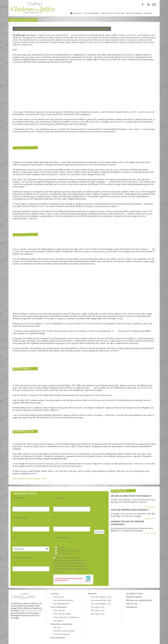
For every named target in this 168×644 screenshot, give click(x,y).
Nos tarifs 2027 (98, 614)
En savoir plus (150, 507)
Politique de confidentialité (139, 600)
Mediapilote (132, 607)
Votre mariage (59, 610)
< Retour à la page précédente (23, 20)
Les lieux (78, 13)
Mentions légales (134, 597)
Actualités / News (135, 594)
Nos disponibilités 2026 (101, 600)
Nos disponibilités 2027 (101, 604)
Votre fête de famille (62, 614)
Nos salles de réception (63, 600)
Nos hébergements (61, 604)
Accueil (71, 13)
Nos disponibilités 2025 (101, 597)
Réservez (148, 13)
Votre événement (92, 13)
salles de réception (33, 611)
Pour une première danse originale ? (130, 510)
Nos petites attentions (113, 13)
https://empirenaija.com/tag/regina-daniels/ (30, 479)
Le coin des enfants (62, 634)
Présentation (59, 597)
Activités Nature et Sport (64, 631)
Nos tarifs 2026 (98, 610)
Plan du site (132, 604)
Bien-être (57, 627)
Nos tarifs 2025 (98, 607)
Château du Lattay (34, 8)
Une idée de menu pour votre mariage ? (131, 496)
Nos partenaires (134, 13)
